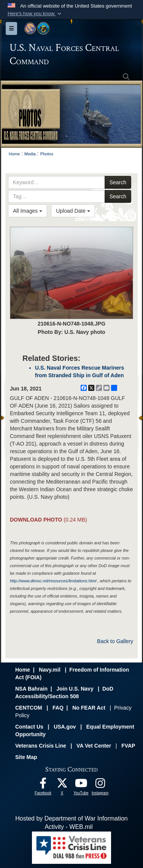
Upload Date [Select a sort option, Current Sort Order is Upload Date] (73, 211)
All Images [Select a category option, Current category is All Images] (28, 211)
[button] (35, 14)
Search (118, 182)
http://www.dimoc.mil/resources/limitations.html (53, 581)
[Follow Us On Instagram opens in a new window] (100, 785)
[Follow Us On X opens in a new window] (62, 785)
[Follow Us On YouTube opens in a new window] (81, 785)
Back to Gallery (115, 641)
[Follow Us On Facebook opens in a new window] (43, 785)
